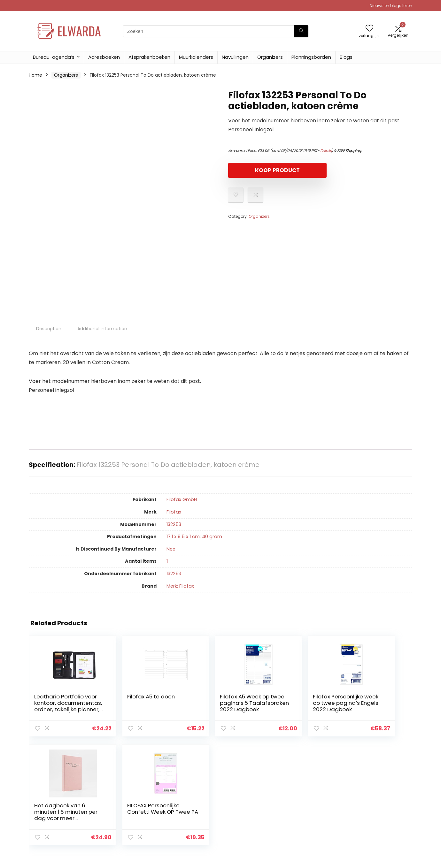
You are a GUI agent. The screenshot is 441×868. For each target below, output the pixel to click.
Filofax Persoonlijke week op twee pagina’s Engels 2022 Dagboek (249, 709)
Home (35, 75)
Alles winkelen (307, 802)
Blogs (346, 57)
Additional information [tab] (102, 329)
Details (326, 151)
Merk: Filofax (180, 586)
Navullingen (235, 57)
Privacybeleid (369, 793)
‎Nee (171, 549)
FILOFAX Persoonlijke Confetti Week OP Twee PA (376, 706)
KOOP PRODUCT (265, 170)
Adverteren (305, 828)
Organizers (270, 57)
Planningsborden (311, 57)
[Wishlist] (369, 29)
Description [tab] (49, 329)
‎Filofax (174, 512)
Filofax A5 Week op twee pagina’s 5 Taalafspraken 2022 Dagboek (184, 709)
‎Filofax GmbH (182, 499)
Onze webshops (310, 819)
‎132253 (174, 524)
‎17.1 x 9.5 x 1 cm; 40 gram (194, 537)
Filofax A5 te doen (115, 700)
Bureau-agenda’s (54, 57)
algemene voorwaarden (381, 802)
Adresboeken (104, 57)
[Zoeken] (301, 31)
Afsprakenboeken (149, 57)
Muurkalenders (196, 57)
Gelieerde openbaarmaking (374, 813)
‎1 (167, 561)
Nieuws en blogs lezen (391, 6)
